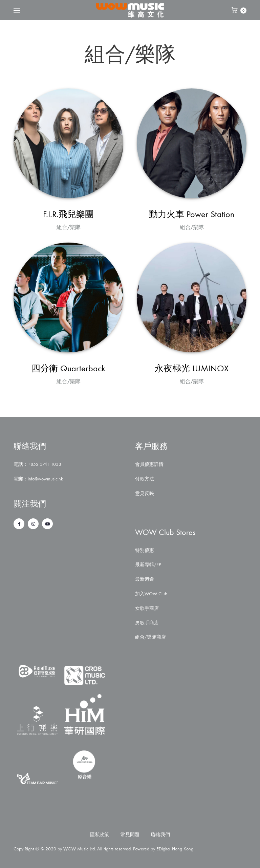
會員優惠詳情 (149, 464)
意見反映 (145, 493)
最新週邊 (145, 579)
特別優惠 (145, 550)
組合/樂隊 (69, 227)
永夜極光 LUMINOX (192, 368)
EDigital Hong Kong (175, 849)
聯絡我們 (160, 835)
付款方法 (145, 479)
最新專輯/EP (148, 565)
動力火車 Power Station (192, 214)
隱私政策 (100, 835)
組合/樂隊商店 (150, 637)
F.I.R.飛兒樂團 (68, 214)
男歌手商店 (147, 623)
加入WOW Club (151, 594)
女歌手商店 (147, 608)
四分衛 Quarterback (68, 368)
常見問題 (130, 835)
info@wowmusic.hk (45, 479)
